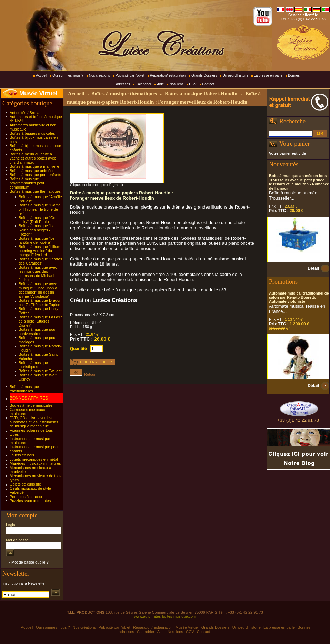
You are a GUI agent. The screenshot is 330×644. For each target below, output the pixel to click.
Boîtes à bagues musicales (32, 133)
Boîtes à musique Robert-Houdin (201, 94)
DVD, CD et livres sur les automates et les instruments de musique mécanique (34, 422)
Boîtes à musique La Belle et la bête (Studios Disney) (41, 321)
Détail (313, 268)
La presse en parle (268, 75)
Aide (160, 84)
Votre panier (294, 144)
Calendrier (143, 84)
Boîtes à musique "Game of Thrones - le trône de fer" (40, 209)
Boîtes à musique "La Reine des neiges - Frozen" (37, 230)
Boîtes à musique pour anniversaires (38, 331)
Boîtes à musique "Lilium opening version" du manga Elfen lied (39, 251)
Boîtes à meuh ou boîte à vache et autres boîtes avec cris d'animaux (33, 158)
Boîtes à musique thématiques (35, 191)
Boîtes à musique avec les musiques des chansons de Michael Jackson (38, 273)
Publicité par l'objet (130, 75)
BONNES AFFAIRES (29, 398)
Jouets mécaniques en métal (34, 459)
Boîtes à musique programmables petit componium (27, 183)
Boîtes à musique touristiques (33, 365)
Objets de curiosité (25, 484)
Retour (83, 374)
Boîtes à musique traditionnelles (24, 389)
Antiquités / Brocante (27, 113)
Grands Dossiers (204, 75)
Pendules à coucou (26, 497)
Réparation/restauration (168, 75)
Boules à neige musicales (31, 405)
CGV (193, 84)
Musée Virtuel (38, 93)
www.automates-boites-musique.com (165, 616)
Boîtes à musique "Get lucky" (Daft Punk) (38, 220)
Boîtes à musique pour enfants (35, 175)
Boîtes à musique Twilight (40, 371)
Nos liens (176, 84)
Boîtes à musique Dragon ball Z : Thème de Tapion (40, 302)
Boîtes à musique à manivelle (34, 166)
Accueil (41, 75)
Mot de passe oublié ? (30, 562)
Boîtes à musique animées (32, 171)
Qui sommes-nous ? (68, 75)
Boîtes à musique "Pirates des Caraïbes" (40, 261)
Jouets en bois (22, 455)
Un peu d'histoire (235, 75)
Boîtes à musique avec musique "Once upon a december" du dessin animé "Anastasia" (38, 290)
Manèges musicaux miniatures (35, 463)
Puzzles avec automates (30, 501)
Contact (208, 84)
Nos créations (99, 75)
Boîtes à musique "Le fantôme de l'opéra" (37, 240)
